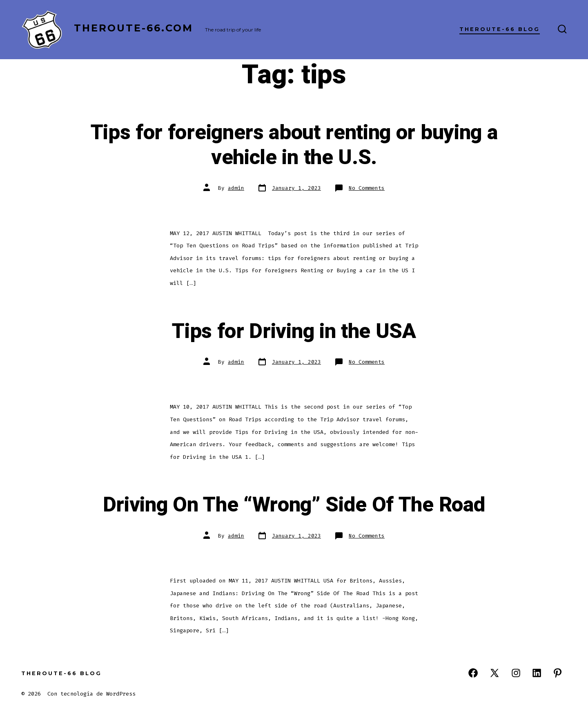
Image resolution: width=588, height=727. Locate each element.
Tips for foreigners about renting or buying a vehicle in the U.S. (294, 145)
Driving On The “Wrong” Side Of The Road (294, 505)
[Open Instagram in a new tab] (516, 673)
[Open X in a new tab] (494, 673)
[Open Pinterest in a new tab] (558, 673)
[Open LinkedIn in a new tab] (537, 673)
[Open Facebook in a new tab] (473, 673)
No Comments (367, 188)
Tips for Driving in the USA (294, 331)
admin (236, 188)
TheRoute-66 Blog (500, 29)
